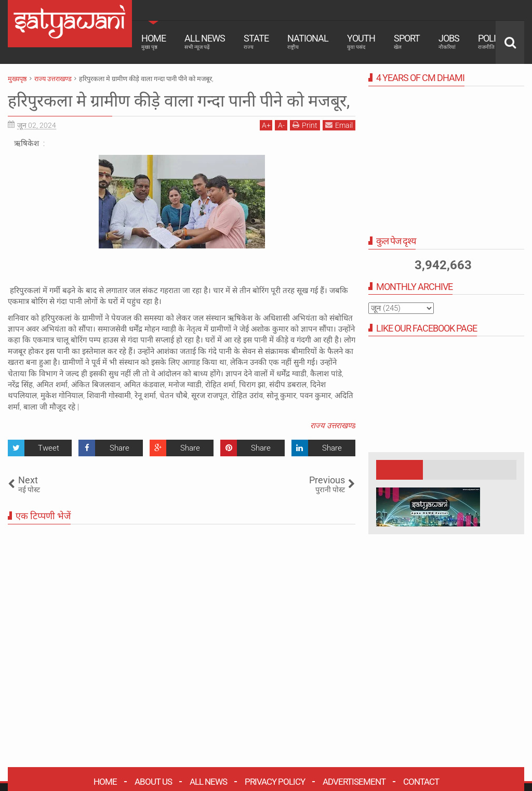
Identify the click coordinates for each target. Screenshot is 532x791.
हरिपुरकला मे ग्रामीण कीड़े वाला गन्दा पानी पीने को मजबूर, (179, 101)
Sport (407, 42)
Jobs (449, 42)
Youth (361, 42)
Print (305, 125)
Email (339, 125)
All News (205, 42)
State (256, 42)
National (308, 42)
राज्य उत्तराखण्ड (333, 426)
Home (154, 42)
